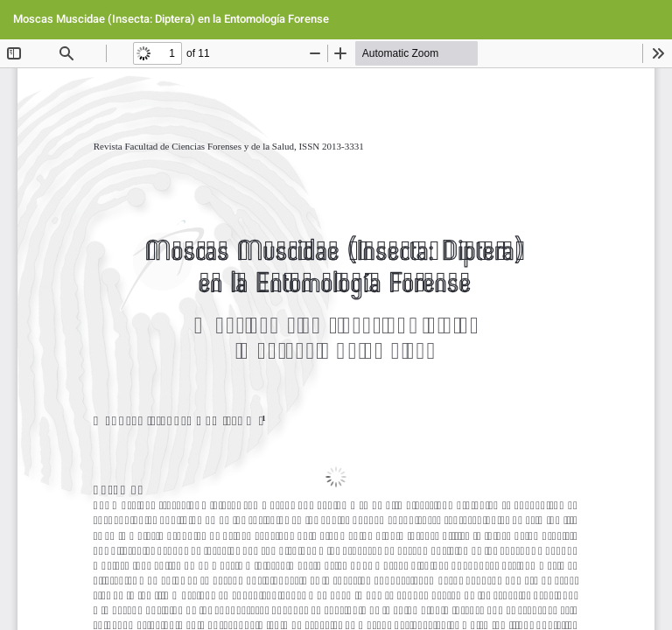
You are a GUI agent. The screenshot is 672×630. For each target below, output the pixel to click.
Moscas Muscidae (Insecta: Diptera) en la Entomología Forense (171, 19)
